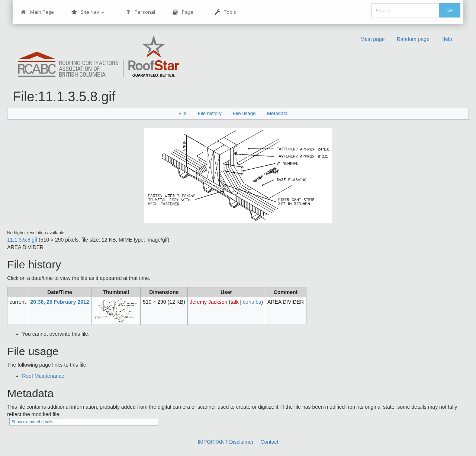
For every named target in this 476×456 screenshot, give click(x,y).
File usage (244, 113)
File (182, 113)
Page (183, 12)
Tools (225, 12)
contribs (252, 302)
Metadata (277, 113)
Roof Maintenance (43, 376)
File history (210, 113)
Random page (413, 39)
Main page (373, 39)
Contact (269, 442)
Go (450, 10)
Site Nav (88, 12)
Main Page (37, 12)
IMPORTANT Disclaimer (225, 442)
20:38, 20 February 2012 (60, 302)
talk (235, 302)
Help (447, 39)
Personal (140, 12)
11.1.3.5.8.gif (22, 240)
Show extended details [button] (33, 422)
